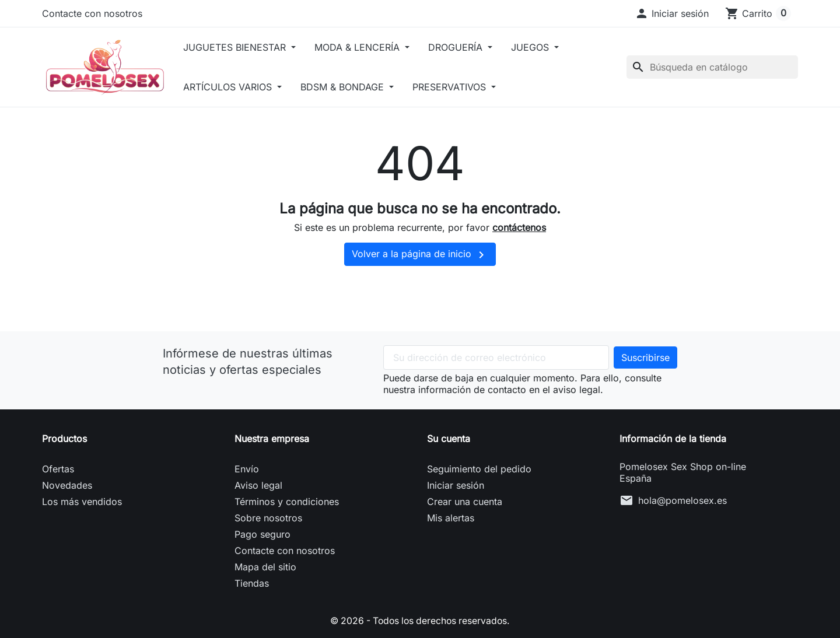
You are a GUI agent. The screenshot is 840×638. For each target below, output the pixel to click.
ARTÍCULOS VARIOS (238, 87)
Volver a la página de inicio (420, 255)
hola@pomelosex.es (682, 500)
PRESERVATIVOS (460, 87)
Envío (247, 469)
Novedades (67, 485)
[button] (672, 13)
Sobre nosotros (268, 518)
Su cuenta (449, 439)
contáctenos (519, 227)
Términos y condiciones (287, 502)
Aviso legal (258, 485)
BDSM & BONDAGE (353, 87)
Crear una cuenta (465, 502)
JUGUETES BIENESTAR (245, 47)
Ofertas (58, 469)
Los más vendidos (82, 502)
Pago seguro (262, 534)
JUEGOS (541, 47)
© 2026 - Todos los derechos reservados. (420, 621)
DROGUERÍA (466, 47)
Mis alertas (451, 518)
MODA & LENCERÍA (368, 47)
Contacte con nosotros (92, 13)
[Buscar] (712, 67)
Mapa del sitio (265, 567)
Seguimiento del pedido (479, 469)
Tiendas (252, 583)
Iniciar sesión (456, 485)
